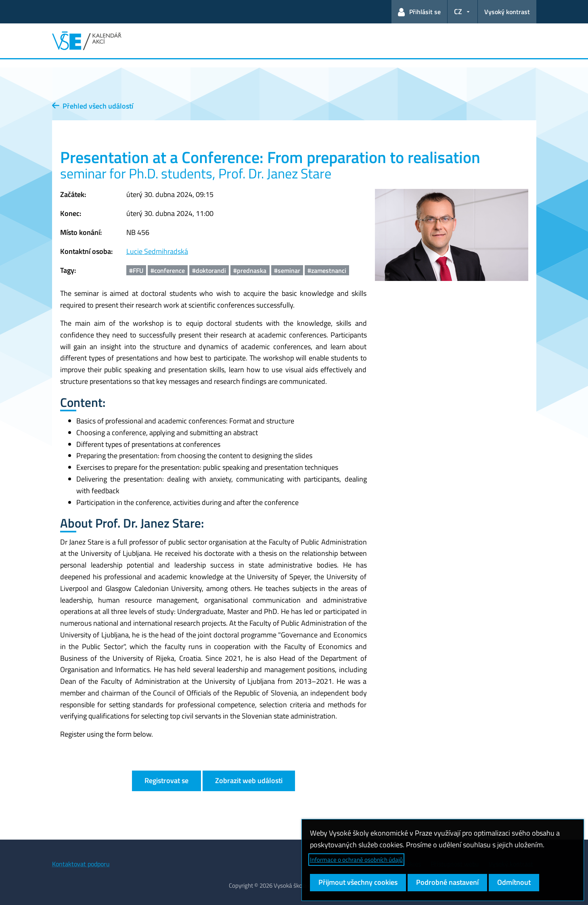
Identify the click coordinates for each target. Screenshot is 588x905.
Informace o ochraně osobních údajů (356, 860)
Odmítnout (514, 882)
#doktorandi (209, 270)
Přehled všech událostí (93, 106)
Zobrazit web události (249, 780)
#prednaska (250, 270)
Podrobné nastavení (447, 882)
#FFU (136, 270)
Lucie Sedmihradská (157, 251)
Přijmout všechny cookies (358, 882)
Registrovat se (166, 780)
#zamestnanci (327, 270)
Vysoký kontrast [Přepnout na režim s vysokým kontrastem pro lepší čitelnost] (507, 12)
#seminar (287, 270)
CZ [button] (458, 12)
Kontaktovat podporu (81, 864)
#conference (168, 270)
